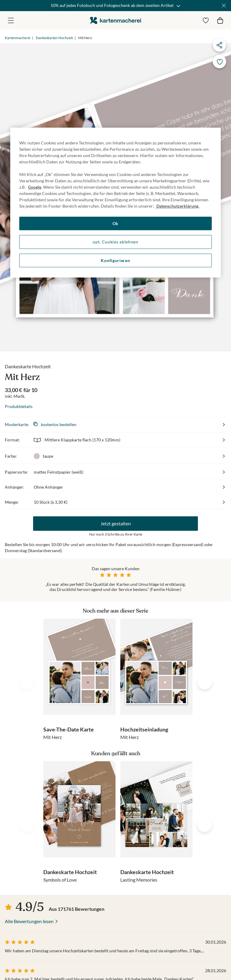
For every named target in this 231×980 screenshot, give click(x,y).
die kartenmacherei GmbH (115, 20)
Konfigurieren (115, 260)
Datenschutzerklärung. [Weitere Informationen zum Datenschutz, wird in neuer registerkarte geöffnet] (177, 206)
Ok (115, 223)
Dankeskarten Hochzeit (54, 38)
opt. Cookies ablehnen (115, 242)
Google (35, 187)
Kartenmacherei (18, 38)
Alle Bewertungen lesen (29, 829)
